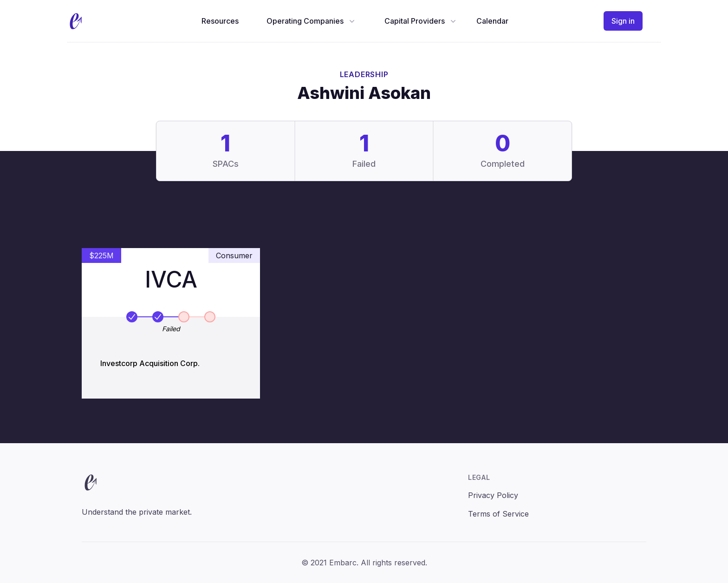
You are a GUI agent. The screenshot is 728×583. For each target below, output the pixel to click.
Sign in (623, 21)
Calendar (492, 21)
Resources (220, 21)
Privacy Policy (493, 495)
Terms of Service (498, 514)
